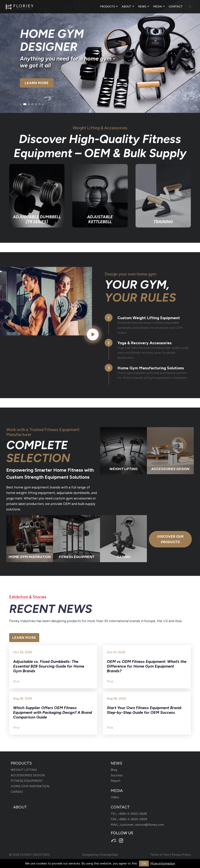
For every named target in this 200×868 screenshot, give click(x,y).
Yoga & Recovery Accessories (144, 343)
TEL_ (129, 814)
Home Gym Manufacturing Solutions (151, 368)
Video (115, 797)
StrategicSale (109, 855)
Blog (114, 770)
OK (144, 863)
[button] (25, 104)
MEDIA (158, 7)
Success (117, 775)
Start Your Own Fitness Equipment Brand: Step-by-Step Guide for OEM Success (144, 710)
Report (116, 781)
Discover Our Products (170, 539)
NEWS (142, 7)
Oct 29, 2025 (23, 652)
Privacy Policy (181, 855)
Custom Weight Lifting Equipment (149, 318)
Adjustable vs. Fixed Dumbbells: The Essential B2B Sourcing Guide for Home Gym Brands (49, 666)
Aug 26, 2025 (23, 698)
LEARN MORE (37, 83)
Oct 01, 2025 (116, 652)
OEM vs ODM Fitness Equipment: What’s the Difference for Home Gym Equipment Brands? (147, 666)
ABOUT (126, 7)
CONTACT (176, 7)
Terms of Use (160, 855)
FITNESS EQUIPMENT (27, 781)
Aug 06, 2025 (116, 698)
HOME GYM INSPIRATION (30, 786)
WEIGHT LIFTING (24, 770)
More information (163, 863)
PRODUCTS (107, 7)
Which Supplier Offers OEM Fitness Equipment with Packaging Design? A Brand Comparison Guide (53, 712)
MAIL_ (137, 825)
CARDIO (17, 792)
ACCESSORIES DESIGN (28, 775)
